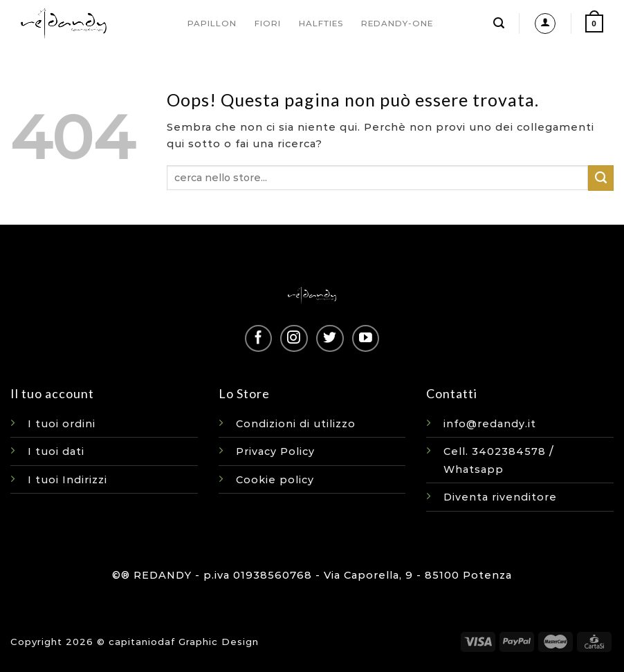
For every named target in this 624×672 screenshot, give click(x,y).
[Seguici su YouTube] (366, 338)
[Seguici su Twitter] (330, 338)
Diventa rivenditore (500, 497)
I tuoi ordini (62, 424)
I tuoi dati (56, 451)
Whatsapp (474, 469)
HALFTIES (321, 24)
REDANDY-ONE (397, 24)
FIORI (268, 24)
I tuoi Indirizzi (67, 480)
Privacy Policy (275, 451)
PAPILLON (212, 24)
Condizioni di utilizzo (296, 424)
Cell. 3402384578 (495, 451)
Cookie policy (275, 480)
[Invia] (601, 178)
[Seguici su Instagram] (294, 338)
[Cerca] (499, 23)
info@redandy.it (490, 424)
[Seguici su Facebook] (258, 338)
